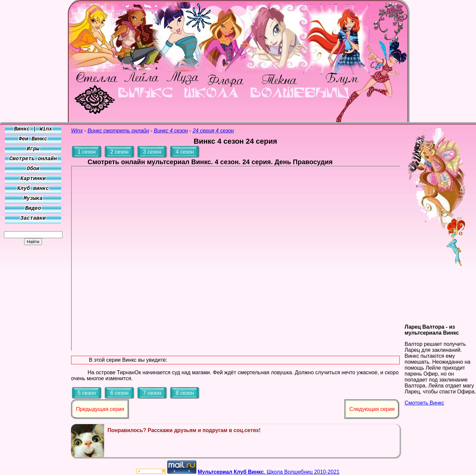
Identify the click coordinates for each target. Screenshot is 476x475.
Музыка (33, 199)
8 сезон (185, 393)
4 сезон (185, 152)
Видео (33, 208)
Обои (33, 169)
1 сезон (87, 152)
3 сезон (152, 152)
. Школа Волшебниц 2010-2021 (269, 472)
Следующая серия (372, 409)
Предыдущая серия (100, 409)
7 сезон (152, 393)
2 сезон (119, 152)
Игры (33, 149)
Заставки (33, 218)
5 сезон (87, 393)
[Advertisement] (33, 344)
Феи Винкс (33, 139)
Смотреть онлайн (33, 159)
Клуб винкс (33, 189)
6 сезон (119, 393)
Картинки (33, 179)
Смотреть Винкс (424, 403)
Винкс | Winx (33, 129)
